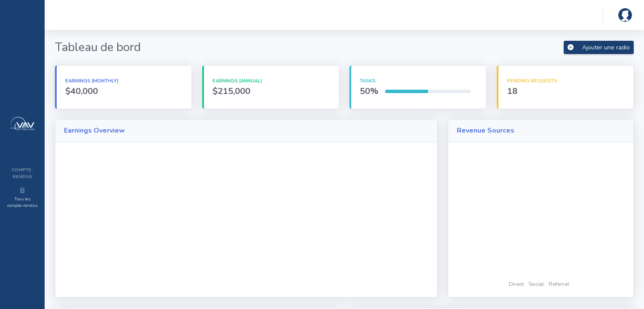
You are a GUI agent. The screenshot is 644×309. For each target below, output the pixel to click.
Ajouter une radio (599, 47)
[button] (623, 15)
